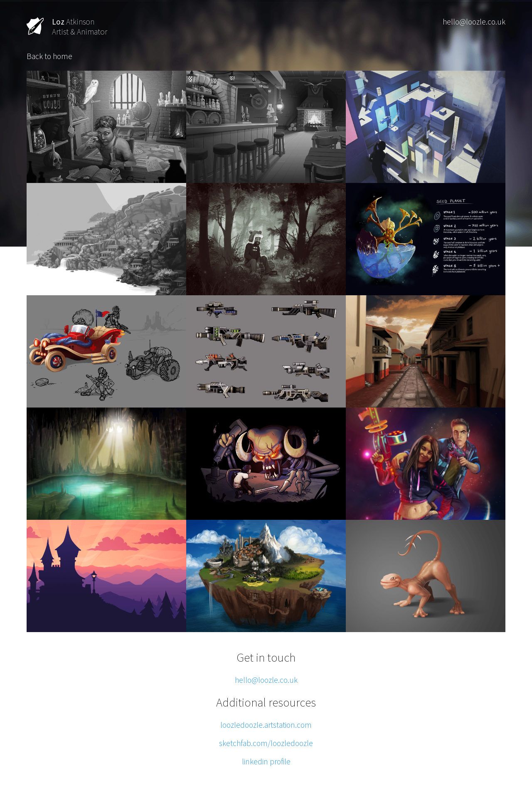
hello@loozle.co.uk (474, 22)
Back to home (49, 56)
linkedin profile (266, 761)
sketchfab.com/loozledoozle (266, 743)
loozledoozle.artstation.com (266, 725)
